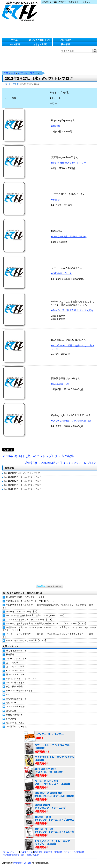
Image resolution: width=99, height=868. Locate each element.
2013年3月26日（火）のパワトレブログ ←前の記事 (38, 456)
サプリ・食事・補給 (15, 707)
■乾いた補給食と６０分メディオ (69, 163)
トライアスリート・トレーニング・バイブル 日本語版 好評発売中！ (50, 844)
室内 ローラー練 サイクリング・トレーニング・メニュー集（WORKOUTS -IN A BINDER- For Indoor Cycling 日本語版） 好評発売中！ (50, 832)
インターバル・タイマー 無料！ (50, 737)
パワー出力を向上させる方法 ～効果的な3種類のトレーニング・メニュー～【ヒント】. (47, 624)
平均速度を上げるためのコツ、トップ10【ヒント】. (30, 601)
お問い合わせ (33, 855)
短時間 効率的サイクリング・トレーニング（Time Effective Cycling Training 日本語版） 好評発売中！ (50, 808)
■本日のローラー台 (62, 273)
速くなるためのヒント (40, 40)
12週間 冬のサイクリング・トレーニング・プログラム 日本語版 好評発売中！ (50, 820)
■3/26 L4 (56, 200)
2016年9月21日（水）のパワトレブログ (23, 485)
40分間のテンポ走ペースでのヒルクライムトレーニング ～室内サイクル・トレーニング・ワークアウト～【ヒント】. (49, 629)
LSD (8, 695)
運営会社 (38, 852)
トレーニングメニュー (16, 659)
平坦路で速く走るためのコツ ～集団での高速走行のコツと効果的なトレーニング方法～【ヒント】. (48, 606)
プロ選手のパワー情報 (16, 727)
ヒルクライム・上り (15, 723)
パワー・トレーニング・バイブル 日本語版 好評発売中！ (50, 749)
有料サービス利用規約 (74, 852)
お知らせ (14, 852)
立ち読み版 (11, 711)
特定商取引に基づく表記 (14, 855)
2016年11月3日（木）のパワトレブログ (23, 489)
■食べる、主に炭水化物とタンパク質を (72, 310)
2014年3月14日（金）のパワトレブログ (23, 481)
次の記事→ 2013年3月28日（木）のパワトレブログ (61, 463)
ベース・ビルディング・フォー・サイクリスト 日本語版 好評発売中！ (50, 784)
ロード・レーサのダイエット (19, 691)
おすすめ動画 (40, 44)
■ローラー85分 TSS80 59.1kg (69, 236)
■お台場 (56, 126)
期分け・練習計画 (14, 715)
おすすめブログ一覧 (15, 666)
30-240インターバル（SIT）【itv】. (22, 612)
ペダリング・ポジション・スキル (21, 679)
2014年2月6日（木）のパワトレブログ (22, 473)
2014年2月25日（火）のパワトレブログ (23, 477)
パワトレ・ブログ (28, 73)
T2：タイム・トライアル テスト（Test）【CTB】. (30, 620)
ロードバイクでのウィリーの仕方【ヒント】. (27, 640)
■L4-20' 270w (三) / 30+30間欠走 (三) (71, 421)
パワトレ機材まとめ (15, 683)
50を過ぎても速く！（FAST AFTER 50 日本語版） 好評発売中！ (50, 772)
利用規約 (58, 852)
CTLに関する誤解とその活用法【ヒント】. (26, 597)
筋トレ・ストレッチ (15, 675)
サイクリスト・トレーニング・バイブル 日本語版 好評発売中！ (50, 760)
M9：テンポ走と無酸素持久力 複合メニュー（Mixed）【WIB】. (36, 615)
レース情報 (14, 44)
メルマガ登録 (26, 852)
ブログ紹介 (65, 40)
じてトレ (20, 11)
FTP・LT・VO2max (15, 671)
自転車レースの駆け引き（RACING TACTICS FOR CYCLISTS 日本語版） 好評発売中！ (50, 796)
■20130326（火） (61, 384)
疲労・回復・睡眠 (14, 687)
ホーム (14, 40)
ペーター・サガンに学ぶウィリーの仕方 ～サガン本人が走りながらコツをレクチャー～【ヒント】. (48, 635)
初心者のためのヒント (16, 699)
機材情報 (65, 44)
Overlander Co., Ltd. (22, 863)
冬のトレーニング (14, 703)
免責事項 (48, 852)
